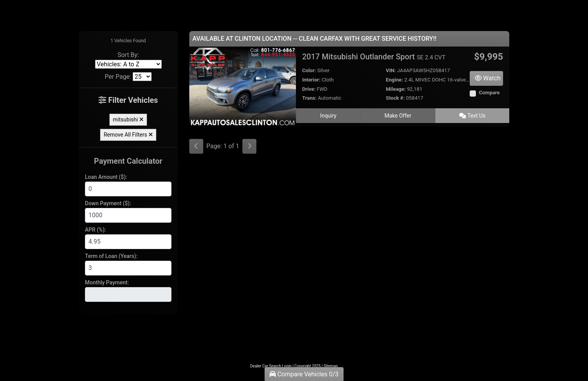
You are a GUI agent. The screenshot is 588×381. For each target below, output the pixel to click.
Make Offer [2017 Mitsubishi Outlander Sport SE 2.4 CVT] (398, 116)
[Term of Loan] (128, 268)
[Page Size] (142, 77)
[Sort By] (128, 64)
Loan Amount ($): (106, 177)
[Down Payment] (128, 215)
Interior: (311, 80)
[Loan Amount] (128, 189)
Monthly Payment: (107, 282)
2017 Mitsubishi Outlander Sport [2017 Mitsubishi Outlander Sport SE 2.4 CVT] (374, 57)
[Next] (249, 146)
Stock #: (395, 98)
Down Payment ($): (108, 203)
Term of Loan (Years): (111, 256)
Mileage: (396, 89)
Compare (489, 93)
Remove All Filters (128, 135)
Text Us (472, 116)
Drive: (309, 89)
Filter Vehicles (128, 100)
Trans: (309, 98)
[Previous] (196, 146)
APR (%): (95, 230)
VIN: (391, 70)
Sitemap (331, 366)
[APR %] (128, 242)
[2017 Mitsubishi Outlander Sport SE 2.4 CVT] (243, 86)
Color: (309, 70)
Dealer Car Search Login (271, 366)
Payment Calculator (128, 161)
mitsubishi (128, 119)
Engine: (394, 80)
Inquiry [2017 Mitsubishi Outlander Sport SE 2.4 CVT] (328, 116)
